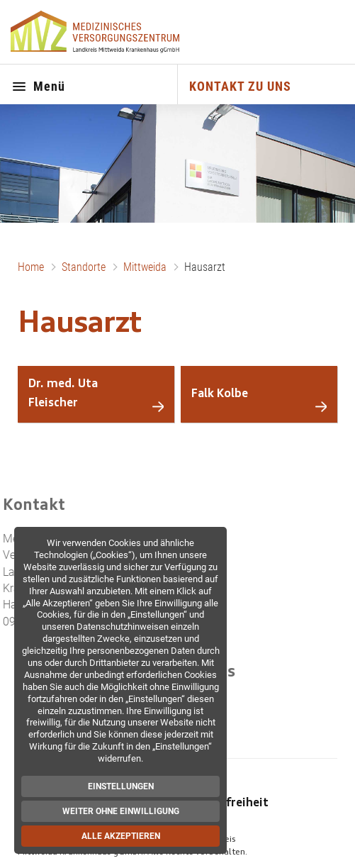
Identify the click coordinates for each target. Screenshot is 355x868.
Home (31, 267)
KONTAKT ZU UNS (240, 86)
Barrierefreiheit (225, 803)
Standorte (84, 267)
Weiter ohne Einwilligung (124, 811)
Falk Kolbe (220, 394)
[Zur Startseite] (96, 32)
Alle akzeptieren (124, 836)
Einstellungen (124, 786)
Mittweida (145, 267)
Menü (38, 87)
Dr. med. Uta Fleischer (63, 394)
